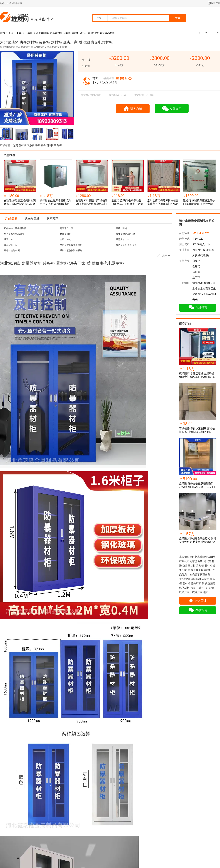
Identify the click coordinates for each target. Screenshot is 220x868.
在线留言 (198, 307)
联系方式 (53, 218)
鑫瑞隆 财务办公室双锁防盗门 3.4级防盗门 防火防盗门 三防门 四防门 (197, 487)
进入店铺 (133, 108)
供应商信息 (32, 218)
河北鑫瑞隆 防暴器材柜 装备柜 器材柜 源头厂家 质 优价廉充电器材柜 (76, 33)
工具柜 (29, 33)
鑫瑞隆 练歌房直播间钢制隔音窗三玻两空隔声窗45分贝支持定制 (20, 204)
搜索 (178, 18)
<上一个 (203, 33)
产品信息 (11, 218)
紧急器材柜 (20, 145)
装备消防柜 (47, 145)
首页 (3, 33)
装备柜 (58, 145)
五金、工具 (15, 33)
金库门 (196, 266)
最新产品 (216, 3)
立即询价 (172, 108)
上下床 (196, 278)
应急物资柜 (34, 145)
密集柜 (196, 261)
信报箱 (196, 272)
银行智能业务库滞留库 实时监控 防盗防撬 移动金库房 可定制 (56, 204)
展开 (166, 256)
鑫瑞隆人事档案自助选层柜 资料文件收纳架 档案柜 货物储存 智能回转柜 (198, 542)
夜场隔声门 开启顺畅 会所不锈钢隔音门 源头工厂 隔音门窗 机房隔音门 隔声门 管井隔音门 (197, 377)
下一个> (215, 33)
